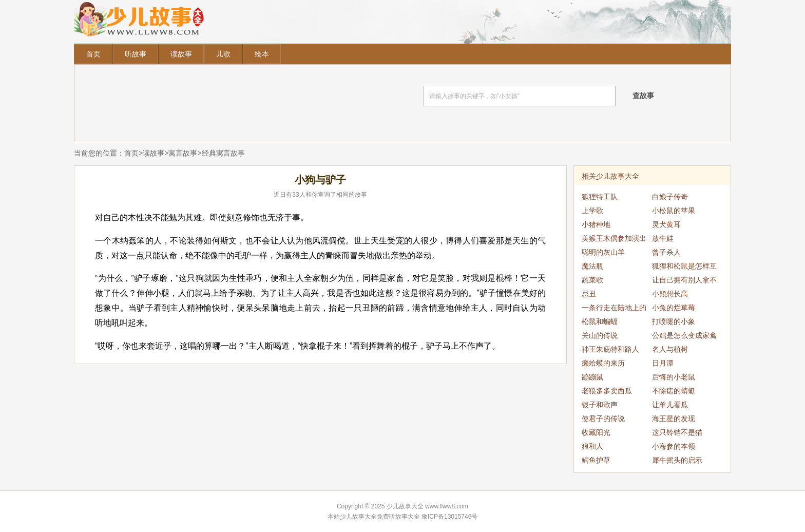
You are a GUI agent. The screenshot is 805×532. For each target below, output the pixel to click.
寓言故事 (183, 153)
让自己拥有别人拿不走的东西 (684, 281)
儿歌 (223, 54)
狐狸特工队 (600, 197)
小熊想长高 (670, 294)
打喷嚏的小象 (674, 321)
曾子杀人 (666, 252)
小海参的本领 (674, 446)
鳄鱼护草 (596, 460)
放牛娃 (663, 238)
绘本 (262, 54)
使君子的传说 (603, 419)
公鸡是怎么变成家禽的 (684, 337)
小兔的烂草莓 (674, 308)
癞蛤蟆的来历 (603, 363)
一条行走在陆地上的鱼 (614, 309)
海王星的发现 (674, 419)
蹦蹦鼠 (592, 377)
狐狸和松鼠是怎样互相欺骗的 (684, 268)
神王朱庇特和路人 (610, 349)
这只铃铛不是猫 (677, 432)
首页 (93, 54)
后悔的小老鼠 (674, 377)
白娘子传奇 (670, 197)
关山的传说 (600, 335)
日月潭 (663, 363)
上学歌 (592, 211)
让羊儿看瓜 (670, 405)
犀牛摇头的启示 (677, 460)
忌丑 (589, 294)
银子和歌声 (600, 405)
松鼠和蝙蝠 (600, 321)
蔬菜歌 (592, 280)
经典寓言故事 (223, 153)
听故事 (136, 54)
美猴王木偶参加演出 (614, 238)
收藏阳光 (596, 432)
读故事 (181, 54)
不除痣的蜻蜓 (674, 391)
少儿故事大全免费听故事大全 (380, 517)
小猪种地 (596, 224)
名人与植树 (670, 349)
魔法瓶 (592, 266)
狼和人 (592, 446)
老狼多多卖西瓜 (607, 391)
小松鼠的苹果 (674, 211)
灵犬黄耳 (666, 224)
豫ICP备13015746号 (449, 517)
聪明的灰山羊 (603, 252)
